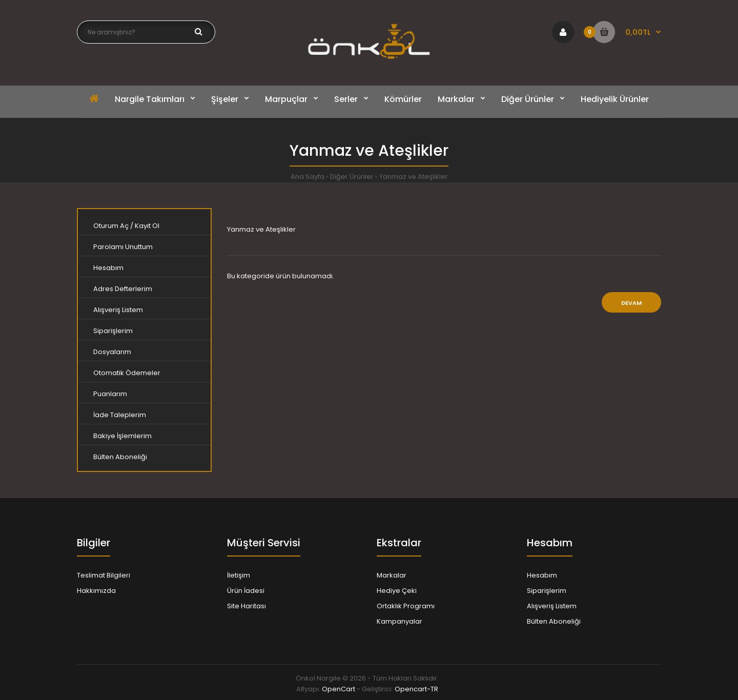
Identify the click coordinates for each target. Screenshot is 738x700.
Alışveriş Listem (118, 310)
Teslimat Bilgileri (104, 575)
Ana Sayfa (307, 177)
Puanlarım (110, 394)
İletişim (239, 575)
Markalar (392, 575)
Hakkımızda (96, 591)
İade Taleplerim (120, 415)
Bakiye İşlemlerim (122, 436)
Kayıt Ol (147, 226)
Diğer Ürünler (352, 177)
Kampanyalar (399, 621)
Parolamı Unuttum (123, 247)
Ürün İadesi (246, 591)
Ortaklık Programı (406, 606)
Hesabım (108, 268)
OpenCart (339, 689)
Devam (631, 303)
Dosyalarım (112, 352)
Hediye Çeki (397, 591)
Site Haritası (247, 606)
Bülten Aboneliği (120, 457)
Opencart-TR (416, 689)
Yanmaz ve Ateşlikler (414, 177)
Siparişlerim (113, 331)
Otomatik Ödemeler (127, 373)
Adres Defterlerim (123, 289)
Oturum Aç (111, 226)
